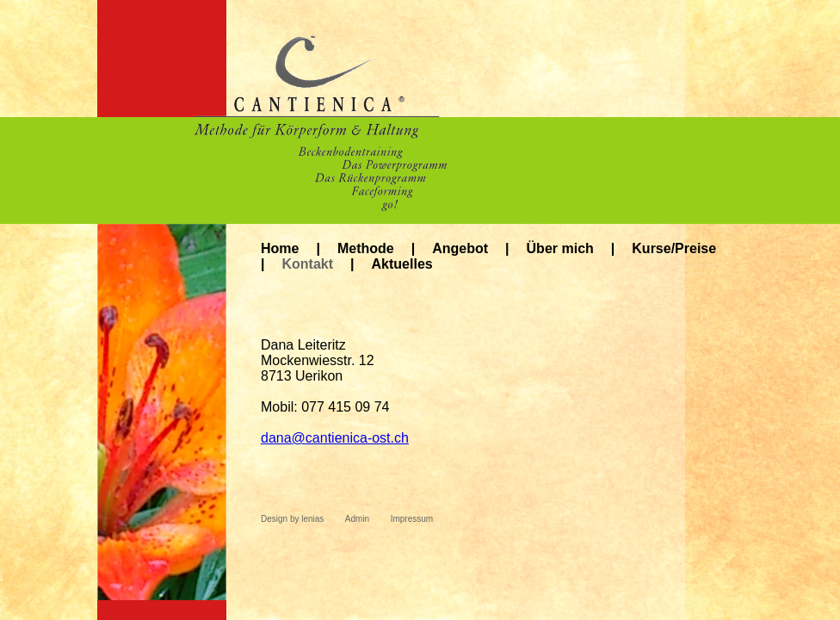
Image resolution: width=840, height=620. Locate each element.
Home (280, 248)
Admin (357, 519)
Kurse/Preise (674, 248)
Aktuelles (402, 264)
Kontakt (307, 264)
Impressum (412, 519)
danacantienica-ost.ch (335, 438)
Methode (366, 248)
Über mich (560, 248)
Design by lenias (292, 519)
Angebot (460, 248)
